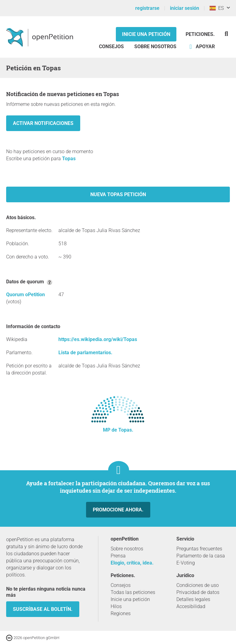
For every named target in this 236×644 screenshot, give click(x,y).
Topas (69, 159)
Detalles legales (193, 599)
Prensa (118, 556)
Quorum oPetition (26, 295)
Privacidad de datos (198, 592)
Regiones (121, 613)
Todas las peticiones (133, 592)
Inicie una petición (146, 34)
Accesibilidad (191, 606)
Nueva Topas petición (118, 194)
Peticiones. (200, 34)
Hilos (116, 606)
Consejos (111, 47)
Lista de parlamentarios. (85, 353)
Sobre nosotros (155, 47)
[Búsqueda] (226, 34)
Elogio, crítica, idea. (132, 563)
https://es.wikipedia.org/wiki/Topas (98, 339)
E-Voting (186, 563)
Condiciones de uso (198, 585)
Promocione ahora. (118, 510)
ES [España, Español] (217, 8)
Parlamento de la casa (201, 556)
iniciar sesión (185, 8)
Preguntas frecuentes (199, 549)
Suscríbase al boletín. (43, 609)
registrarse (147, 8)
